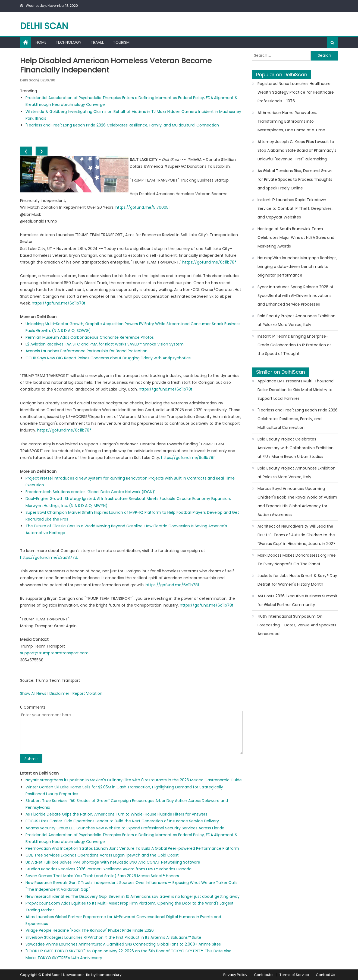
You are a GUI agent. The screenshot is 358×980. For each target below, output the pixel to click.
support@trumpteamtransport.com (54, 653)
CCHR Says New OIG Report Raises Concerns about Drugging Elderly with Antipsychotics (108, 358)
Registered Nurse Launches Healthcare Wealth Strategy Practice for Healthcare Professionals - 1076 (296, 92)
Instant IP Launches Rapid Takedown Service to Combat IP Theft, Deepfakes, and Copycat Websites (295, 208)
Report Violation (87, 693)
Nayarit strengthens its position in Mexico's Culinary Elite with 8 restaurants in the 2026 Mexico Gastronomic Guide (134, 780)
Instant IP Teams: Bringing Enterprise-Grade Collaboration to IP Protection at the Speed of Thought (294, 345)
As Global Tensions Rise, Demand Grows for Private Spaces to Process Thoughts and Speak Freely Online (295, 179)
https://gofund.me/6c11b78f (209, 262)
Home (41, 42)
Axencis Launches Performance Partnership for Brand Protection (87, 351)
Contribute (263, 975)
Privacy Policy (235, 975)
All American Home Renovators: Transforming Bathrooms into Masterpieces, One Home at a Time (291, 121)
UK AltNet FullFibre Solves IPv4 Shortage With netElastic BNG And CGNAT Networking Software (113, 862)
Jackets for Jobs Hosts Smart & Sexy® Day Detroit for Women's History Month (297, 580)
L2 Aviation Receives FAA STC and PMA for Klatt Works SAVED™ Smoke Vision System (105, 344)
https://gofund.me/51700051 (142, 207)
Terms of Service (294, 975)
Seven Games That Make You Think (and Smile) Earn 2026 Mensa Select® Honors (102, 876)
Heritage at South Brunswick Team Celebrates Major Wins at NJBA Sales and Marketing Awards (296, 237)
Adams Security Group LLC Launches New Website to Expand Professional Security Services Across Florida (125, 828)
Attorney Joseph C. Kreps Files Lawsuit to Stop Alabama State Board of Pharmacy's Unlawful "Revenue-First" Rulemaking (297, 150)
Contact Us (326, 975)
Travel (97, 42)
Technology (69, 42)
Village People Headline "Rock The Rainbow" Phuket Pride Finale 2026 (90, 930)
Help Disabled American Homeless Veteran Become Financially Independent (118, 65)
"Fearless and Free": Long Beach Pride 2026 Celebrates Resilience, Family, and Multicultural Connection (122, 125)
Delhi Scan (44, 26)
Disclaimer (59, 693)
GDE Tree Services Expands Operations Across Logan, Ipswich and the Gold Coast (102, 855)
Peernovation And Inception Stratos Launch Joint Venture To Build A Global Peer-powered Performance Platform (132, 848)
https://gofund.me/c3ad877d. (49, 557)
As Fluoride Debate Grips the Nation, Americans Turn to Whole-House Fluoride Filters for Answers (116, 814)
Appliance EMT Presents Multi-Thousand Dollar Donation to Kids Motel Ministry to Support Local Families (296, 390)
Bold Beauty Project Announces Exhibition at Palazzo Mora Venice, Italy (296, 320)
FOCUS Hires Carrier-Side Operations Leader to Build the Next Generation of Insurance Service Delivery (122, 821)
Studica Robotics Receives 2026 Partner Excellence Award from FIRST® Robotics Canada (109, 869)
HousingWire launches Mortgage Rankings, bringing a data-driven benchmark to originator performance (297, 267)
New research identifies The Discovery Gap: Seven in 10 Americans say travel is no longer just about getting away (133, 896)
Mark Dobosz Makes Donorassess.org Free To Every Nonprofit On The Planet (297, 560)
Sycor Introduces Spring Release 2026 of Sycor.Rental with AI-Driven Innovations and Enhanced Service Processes (296, 296)
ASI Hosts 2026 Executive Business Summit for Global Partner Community (297, 600)
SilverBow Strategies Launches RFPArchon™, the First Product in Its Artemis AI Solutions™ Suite (113, 937)
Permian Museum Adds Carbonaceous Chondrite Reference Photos (90, 337)
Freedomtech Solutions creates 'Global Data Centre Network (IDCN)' (90, 492)
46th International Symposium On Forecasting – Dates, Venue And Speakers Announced (297, 625)
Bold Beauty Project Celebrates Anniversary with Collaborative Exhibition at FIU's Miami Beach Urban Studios (296, 448)
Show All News (33, 693)
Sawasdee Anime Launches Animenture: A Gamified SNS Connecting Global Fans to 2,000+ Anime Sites (123, 944)
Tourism (121, 42)
